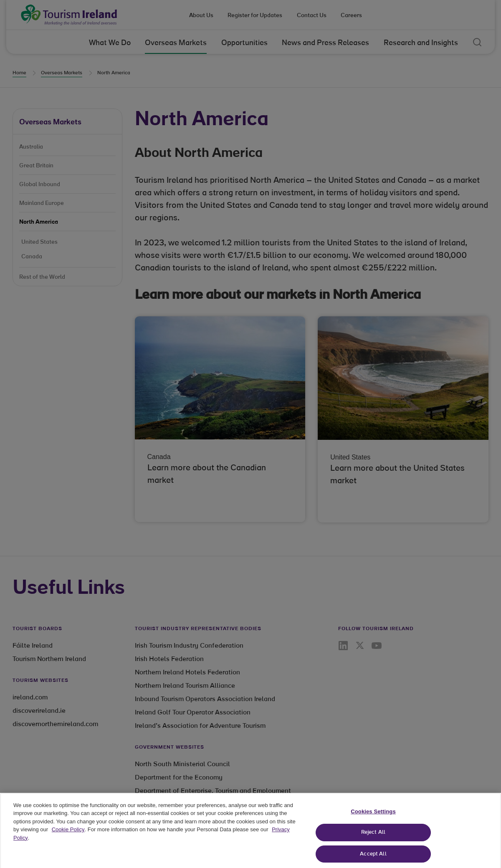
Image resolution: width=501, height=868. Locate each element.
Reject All (373, 838)
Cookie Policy (68, 835)
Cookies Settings (373, 817)
